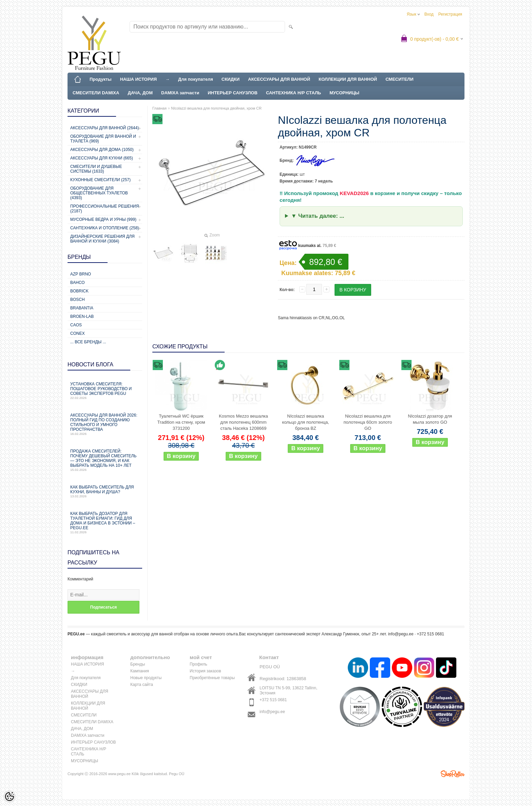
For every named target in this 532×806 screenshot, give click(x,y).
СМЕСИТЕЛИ (400, 79)
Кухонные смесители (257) (100, 180)
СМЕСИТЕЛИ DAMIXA (96, 93)
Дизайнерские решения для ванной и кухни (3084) (102, 239)
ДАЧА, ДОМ (140, 93)
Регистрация (450, 14)
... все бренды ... (88, 342)
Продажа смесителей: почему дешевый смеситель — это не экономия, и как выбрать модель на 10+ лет (105, 460)
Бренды (138, 664)
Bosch (78, 300)
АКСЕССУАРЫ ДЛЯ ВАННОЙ (279, 79)
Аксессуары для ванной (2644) (104, 128)
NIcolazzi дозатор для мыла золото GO (430, 419)
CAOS (76, 325)
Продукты (101, 79)
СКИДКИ (231, 79)
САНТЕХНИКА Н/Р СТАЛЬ (293, 93)
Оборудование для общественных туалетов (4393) (99, 193)
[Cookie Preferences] (9, 797)
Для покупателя (196, 79)
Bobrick (79, 291)
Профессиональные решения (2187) (104, 209)
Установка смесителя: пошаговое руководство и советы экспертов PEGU (105, 391)
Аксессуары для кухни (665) (102, 158)
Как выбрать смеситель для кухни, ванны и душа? (105, 491)
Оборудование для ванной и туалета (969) (103, 139)
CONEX (78, 333)
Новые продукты (146, 678)
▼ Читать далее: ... (318, 216)
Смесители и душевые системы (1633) (96, 169)
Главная (159, 108)
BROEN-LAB (82, 316)
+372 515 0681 (273, 700)
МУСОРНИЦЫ (344, 93)
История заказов (205, 671)
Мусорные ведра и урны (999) (103, 219)
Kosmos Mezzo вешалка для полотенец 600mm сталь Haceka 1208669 (243, 422)
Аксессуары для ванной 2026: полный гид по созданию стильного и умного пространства (105, 424)
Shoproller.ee (453, 774)
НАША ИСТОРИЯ (138, 79)
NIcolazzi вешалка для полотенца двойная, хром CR (216, 108)
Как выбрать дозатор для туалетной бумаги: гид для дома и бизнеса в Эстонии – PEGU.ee (105, 523)
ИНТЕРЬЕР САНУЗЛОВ (233, 93)
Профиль (198, 664)
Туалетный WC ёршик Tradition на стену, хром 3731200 (181, 422)
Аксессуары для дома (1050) (102, 150)
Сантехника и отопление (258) (105, 228)
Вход (429, 14)
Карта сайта (142, 685)
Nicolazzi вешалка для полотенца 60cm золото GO (368, 422)
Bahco (78, 283)
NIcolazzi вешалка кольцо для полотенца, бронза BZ (306, 422)
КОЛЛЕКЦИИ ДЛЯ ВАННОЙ (348, 79)
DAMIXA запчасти (180, 93)
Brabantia (82, 308)
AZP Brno (81, 274)
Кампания (140, 671)
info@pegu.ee (401, 634)
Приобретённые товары (212, 678)
